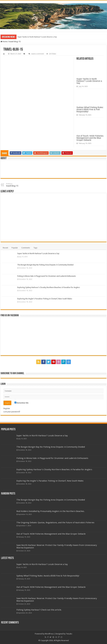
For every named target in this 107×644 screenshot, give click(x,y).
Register (7, 408)
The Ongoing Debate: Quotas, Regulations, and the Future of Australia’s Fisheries (55, 523)
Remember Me (21, 403)
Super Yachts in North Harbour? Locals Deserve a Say (37, 37)
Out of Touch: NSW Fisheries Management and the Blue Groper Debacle (90, 138)
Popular (15, 248)
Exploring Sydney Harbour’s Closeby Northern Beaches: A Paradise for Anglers (49, 287)
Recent (5, 248)
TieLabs (69, 634)
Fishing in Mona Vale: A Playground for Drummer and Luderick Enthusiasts (47, 276)
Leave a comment (38, 54)
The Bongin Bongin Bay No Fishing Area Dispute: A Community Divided (45, 265)
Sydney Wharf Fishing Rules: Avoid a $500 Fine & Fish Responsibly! (90, 109)
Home (4, 42)
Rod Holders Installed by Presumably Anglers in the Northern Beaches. (51, 511)
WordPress (49, 634)
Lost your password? (12, 412)
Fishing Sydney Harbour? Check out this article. (39, 610)
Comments (26, 248)
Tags (35, 248)
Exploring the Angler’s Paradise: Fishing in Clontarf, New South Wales (45, 299)
